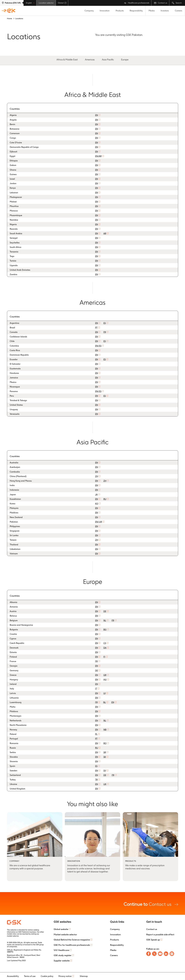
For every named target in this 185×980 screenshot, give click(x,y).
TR (96, 780)
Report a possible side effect (160, 934)
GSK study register (63, 955)
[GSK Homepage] (9, 11)
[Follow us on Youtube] (160, 954)
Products (120, 11)
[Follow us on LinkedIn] (166, 954)
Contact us (161, 3)
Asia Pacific (108, 60)
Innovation (105, 11)
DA (105, 648)
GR (105, 675)
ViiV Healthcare (61, 950)
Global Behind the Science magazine (72, 940)
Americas (90, 60)
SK (105, 757)
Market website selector (65, 934)
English (30, 3)
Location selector (46, 3)
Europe (125, 60)
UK (105, 784)
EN (97, 115)
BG (105, 630)
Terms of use (30, 976)
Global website (61, 929)
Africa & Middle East (67, 60)
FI (104, 657)
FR (105, 332)
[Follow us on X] (154, 954)
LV (105, 693)
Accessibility (13, 976)
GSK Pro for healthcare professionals (72, 945)
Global (62, 3)
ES (105, 323)
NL (105, 620)
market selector (13, 936)
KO (97, 504)
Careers (179, 11)
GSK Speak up (153, 940)
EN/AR (98, 156)
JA (96, 495)
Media (152, 11)
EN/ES (98, 346)
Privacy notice (65, 976)
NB (105, 730)
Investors (165, 11)
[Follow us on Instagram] (172, 954)
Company (89, 11)
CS (105, 643)
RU (105, 499)
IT (96, 689)
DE (105, 611)
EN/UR (99, 522)
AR (105, 233)
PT (96, 328)
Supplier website (62, 961)
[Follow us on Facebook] (149, 954)
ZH (97, 476)
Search (177, 3)
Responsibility (136, 11)
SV (105, 771)
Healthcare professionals (137, 3)
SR (105, 752)
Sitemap (84, 976)
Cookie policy (47, 976)
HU (105, 680)
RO (105, 743)
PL (96, 734)
